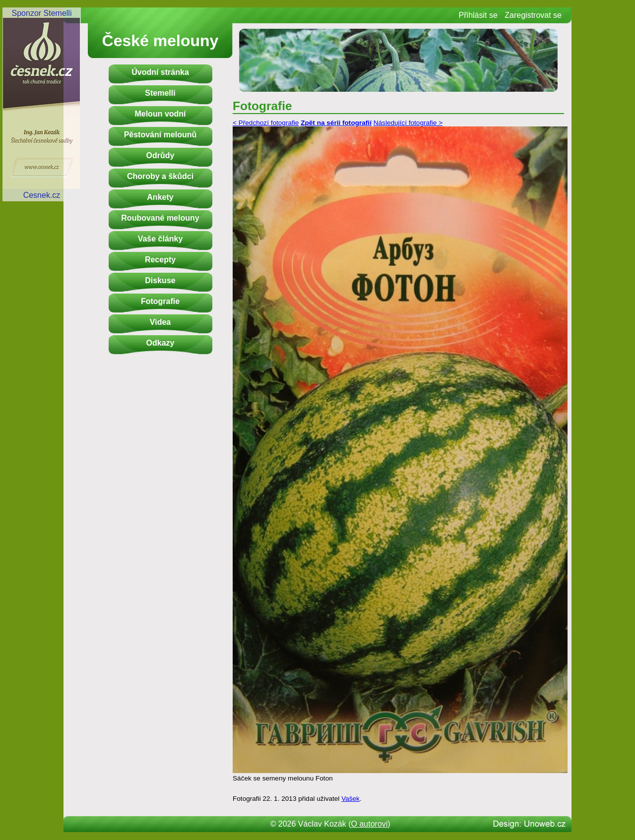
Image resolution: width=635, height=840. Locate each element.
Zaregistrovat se (533, 15)
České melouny (160, 41)
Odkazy (160, 343)
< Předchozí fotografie (266, 123)
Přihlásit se (478, 15)
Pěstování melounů (160, 135)
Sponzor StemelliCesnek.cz (42, 104)
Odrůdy (160, 155)
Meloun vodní (160, 114)
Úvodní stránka (160, 72)
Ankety (160, 197)
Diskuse (160, 280)
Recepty (160, 260)
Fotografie (160, 301)
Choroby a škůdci (160, 176)
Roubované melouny (160, 218)
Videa (160, 322)
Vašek (350, 799)
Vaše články (160, 239)
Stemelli (160, 93)
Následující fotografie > (408, 123)
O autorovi (370, 824)
